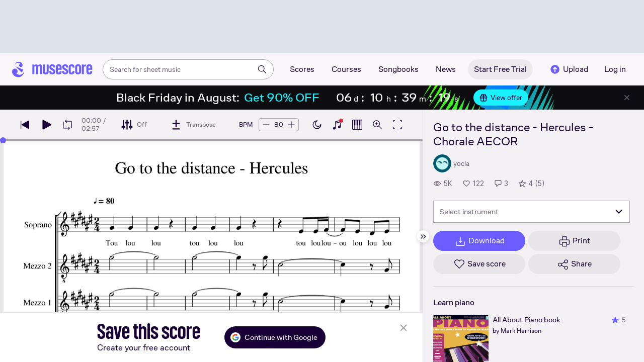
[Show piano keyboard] (337, 125)
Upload (569, 69)
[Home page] (52, 69)
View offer (501, 98)
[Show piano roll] (357, 125)
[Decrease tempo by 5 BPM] (266, 125)
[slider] (3, 140)
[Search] (262, 69)
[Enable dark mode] (317, 125)
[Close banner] (627, 98)
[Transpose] (193, 125)
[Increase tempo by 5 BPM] (291, 125)
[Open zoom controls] (377, 125)
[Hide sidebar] (423, 236)
